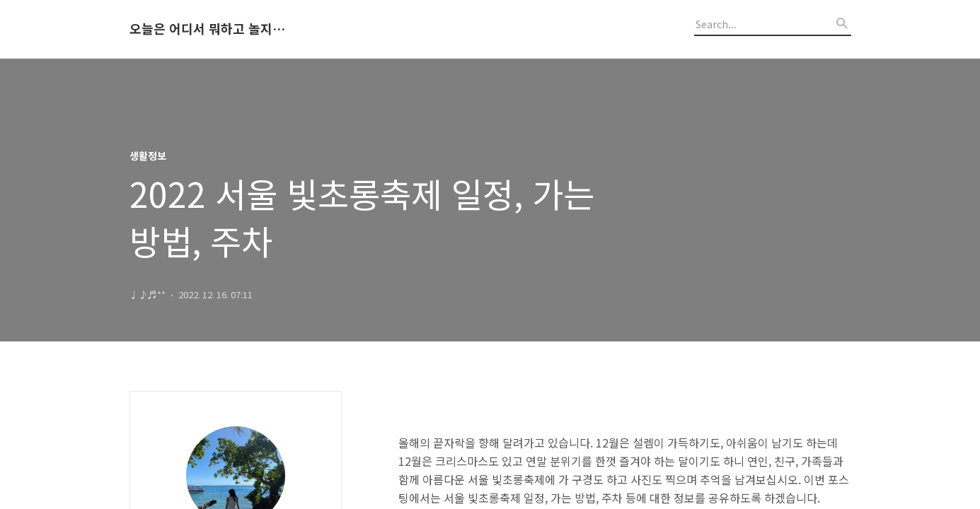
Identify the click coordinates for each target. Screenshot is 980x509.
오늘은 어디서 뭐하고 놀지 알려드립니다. (207, 29)
